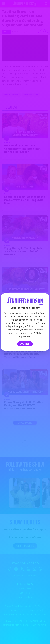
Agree (25, 344)
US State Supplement (30, 335)
